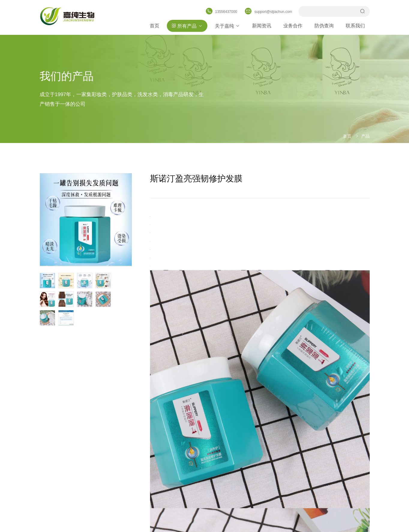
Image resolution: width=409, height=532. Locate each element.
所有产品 (187, 26)
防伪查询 (324, 26)
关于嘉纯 (227, 26)
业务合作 (293, 26)
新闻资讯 (262, 26)
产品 (365, 136)
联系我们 (356, 26)
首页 (155, 26)
